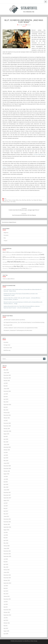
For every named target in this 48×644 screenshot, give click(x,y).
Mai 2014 (6, 588)
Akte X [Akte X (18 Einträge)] (6, 252)
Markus (29, 25)
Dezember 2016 (7, 519)
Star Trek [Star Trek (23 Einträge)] (40, 264)
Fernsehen (6, 235)
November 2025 (7, 378)
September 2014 (7, 583)
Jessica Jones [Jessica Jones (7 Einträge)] (37, 260)
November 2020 (7, 426)
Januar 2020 (6, 444)
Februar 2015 (7, 570)
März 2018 (6, 487)
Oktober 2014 (7, 580)
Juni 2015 (6, 559)
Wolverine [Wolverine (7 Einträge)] (30, 269)
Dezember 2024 (7, 391)
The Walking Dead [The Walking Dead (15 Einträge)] (14, 268)
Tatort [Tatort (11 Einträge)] (37, 267)
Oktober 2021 (7, 418)
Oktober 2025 (7, 381)
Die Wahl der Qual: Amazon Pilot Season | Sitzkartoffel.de (17, 294)
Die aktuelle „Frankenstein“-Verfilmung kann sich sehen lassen (18, 330)
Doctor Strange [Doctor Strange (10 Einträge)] (28, 257)
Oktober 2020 (7, 429)
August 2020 (6, 434)
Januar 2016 (6, 548)
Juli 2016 (6, 532)
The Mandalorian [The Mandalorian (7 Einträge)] (6, 269)
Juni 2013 (6, 604)
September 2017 (7, 498)
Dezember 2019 (7, 447)
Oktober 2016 (7, 524)
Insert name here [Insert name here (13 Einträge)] (20, 259)
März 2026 (6, 370)
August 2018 (6, 474)
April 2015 (6, 564)
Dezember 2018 (7, 466)
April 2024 (6, 399)
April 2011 (6, 628)
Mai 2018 (6, 482)
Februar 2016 (7, 546)
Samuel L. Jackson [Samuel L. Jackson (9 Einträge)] (20, 264)
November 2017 (7, 495)
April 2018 (6, 484)
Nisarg (36, 641)
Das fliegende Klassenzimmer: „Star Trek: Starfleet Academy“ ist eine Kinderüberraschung (24, 322)
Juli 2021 (6, 420)
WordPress (27, 641)
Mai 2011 (6, 626)
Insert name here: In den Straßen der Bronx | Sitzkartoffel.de (17, 289)
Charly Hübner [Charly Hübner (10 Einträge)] (36, 255)
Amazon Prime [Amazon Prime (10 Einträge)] (12, 252)
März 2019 (6, 460)
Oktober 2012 (7, 612)
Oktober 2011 (7, 623)
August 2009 (6, 631)
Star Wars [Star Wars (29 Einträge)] (18, 266)
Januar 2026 (6, 373)
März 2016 (6, 543)
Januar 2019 (6, 463)
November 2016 (7, 522)
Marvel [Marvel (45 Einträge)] (12, 262)
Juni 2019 (6, 455)
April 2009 (6, 634)
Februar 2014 (7, 596)
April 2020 (6, 439)
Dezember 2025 (7, 375)
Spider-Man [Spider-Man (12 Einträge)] (32, 264)
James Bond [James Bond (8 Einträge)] (32, 259)
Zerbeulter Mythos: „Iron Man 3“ (11, 299)
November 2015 (7, 554)
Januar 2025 (6, 389)
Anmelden (6, 342)
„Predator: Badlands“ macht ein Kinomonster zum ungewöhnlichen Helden (21, 328)
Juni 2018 (6, 479)
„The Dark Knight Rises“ (39, 154)
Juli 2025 (6, 383)
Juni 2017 (6, 506)
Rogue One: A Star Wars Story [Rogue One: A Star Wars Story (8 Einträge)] (11, 264)
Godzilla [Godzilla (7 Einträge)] (13, 260)
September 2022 (7, 405)
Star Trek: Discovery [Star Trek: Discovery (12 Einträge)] (8, 267)
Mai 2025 (6, 386)
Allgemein (6, 233)
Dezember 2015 (7, 551)
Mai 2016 (6, 538)
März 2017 (6, 514)
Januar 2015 (6, 572)
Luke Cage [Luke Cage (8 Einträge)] (5, 262)
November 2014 (7, 578)
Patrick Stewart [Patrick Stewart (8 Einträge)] (37, 262)
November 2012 (7, 610)
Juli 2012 (6, 618)
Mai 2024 (6, 397)
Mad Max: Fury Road (31, 200)
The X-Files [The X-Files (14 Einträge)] (24, 268)
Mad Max (24, 200)
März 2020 (6, 442)
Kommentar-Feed (8, 348)
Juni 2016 (6, 535)
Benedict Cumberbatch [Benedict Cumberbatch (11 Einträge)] (18, 255)
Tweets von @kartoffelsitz (9, 279)
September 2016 (7, 527)
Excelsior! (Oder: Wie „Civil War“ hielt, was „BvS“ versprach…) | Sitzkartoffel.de (21, 298)
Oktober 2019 (7, 450)
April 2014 (6, 591)
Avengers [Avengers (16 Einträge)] (30, 252)
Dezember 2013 (7, 599)
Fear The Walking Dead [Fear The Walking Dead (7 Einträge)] (36, 257)
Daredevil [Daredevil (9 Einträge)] (8, 257)
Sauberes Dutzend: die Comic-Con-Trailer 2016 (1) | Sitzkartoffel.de (19, 306)
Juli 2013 (6, 602)
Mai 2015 (6, 562)
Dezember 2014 (7, 575)
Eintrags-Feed (7, 345)
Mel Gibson (39, 200)
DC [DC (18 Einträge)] (13, 257)
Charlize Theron (8, 200)
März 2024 (6, 402)
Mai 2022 (6, 407)
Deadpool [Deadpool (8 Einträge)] (17, 257)
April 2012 (6, 620)
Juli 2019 (6, 452)
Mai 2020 (6, 436)
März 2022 (6, 410)
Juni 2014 (6, 586)
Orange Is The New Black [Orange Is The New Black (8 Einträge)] (29, 262)
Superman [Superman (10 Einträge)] (31, 267)
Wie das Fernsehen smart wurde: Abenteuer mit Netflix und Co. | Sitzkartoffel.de (22, 302)
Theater (5, 241)
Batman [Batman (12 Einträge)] (36, 252)
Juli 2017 (6, 503)
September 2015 (7, 556)
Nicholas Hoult (6, 202)
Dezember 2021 (7, 415)
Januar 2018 (6, 490)
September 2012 (7, 615)
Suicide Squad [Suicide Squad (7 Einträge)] (26, 267)
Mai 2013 (6, 607)
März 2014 (6, 594)
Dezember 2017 (7, 492)
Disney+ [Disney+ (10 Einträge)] (22, 257)
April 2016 (6, 540)
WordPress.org (7, 350)
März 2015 (6, 567)
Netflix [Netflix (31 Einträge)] (21, 262)
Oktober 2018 (7, 471)
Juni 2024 (6, 394)
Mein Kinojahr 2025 (8, 325)
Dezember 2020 (7, 423)
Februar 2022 (7, 413)
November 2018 (7, 468)
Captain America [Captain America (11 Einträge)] (28, 255)
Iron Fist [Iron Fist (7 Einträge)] (27, 260)
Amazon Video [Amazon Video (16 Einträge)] (21, 252)
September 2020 (7, 431)
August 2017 (6, 500)
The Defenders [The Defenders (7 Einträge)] (42, 267)
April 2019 (6, 458)
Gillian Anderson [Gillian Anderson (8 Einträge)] (8, 259)
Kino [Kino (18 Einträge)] (42, 259)
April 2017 (6, 511)
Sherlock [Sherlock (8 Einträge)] (27, 264)
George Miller (15, 200)
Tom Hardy (13, 202)
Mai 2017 (6, 508)
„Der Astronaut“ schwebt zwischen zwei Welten (14, 320)
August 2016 (6, 530)
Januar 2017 (6, 516)
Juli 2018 (6, 476)
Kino (5, 199)
